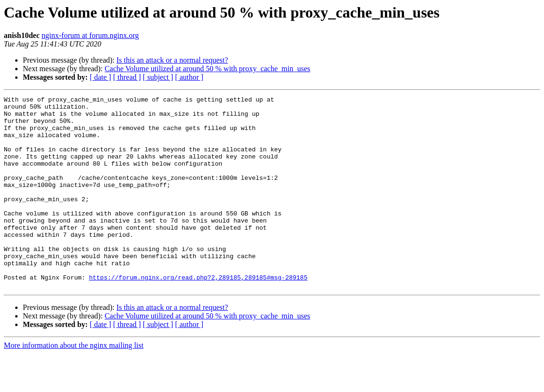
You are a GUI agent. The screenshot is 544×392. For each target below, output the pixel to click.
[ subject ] (158, 77)
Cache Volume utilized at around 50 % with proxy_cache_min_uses (207, 69)
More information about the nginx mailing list (74, 384)
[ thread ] (127, 77)
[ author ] (189, 77)
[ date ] (100, 77)
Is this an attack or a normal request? (172, 60)
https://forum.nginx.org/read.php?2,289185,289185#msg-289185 (198, 314)
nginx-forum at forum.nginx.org (90, 35)
